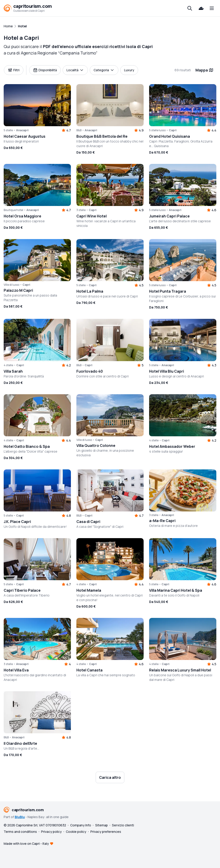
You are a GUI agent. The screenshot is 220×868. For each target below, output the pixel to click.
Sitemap (102, 825)
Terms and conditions (20, 832)
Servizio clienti (123, 825)
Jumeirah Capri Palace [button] (169, 216)
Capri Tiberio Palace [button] (22, 590)
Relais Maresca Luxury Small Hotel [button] (180, 670)
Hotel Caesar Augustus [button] (25, 136)
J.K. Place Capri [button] (17, 522)
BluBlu (20, 817)
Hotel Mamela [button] (89, 590)
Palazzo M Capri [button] (18, 290)
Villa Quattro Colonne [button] (96, 445)
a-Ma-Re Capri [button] (162, 521)
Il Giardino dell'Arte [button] (20, 743)
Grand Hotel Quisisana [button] (170, 136)
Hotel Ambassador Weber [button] (172, 446)
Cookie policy (76, 832)
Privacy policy (51, 832)
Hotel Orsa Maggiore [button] (22, 216)
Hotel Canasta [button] (89, 670)
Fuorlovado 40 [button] (90, 371)
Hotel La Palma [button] (90, 291)
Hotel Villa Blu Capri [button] (167, 371)
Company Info (81, 825)
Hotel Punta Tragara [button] (168, 291)
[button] (37, 105)
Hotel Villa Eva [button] (16, 670)
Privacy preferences (106, 832)
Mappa (204, 70)
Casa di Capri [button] (88, 522)
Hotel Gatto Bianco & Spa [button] (27, 446)
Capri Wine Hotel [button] (92, 216)
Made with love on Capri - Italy (26, 844)
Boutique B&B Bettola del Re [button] (102, 136)
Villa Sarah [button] (13, 371)
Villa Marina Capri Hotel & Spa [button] (176, 590)
